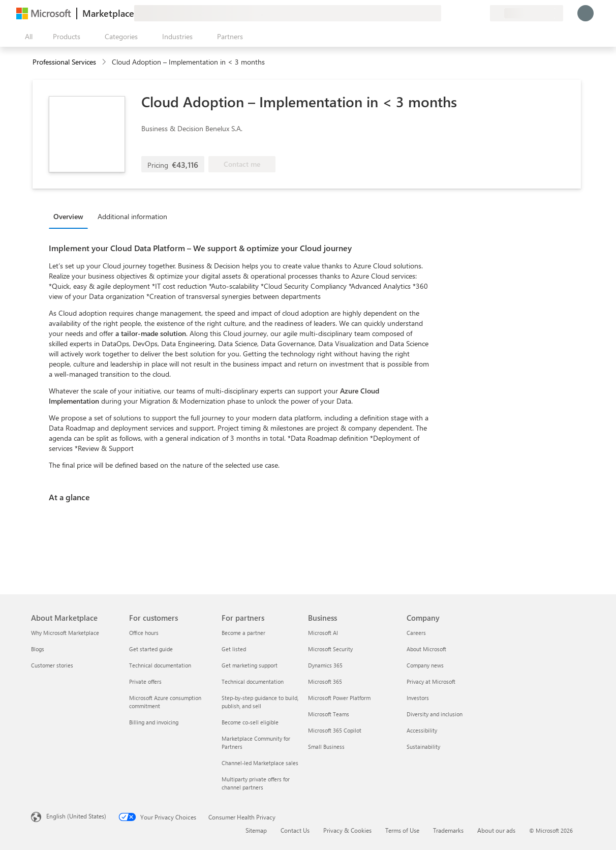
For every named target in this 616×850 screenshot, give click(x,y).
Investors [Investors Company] (418, 698)
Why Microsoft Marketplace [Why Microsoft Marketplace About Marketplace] (65, 633)
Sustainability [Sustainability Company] (423, 747)
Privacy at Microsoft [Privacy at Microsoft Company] (431, 681)
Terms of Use (402, 830)
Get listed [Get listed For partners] (234, 649)
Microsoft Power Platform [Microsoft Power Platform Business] (339, 698)
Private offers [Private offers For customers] (145, 681)
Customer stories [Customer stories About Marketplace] (52, 665)
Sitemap (256, 830)
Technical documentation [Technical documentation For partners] (253, 681)
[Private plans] (482, 13)
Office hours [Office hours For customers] (144, 633)
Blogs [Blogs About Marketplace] (38, 649)
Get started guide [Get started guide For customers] (151, 649)
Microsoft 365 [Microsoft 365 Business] (325, 681)
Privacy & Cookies (347, 830)
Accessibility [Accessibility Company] (422, 730)
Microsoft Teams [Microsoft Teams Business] (329, 714)
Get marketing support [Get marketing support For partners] (250, 665)
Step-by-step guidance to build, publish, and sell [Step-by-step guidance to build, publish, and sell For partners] (260, 702)
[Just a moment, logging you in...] (586, 13)
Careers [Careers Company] (416, 633)
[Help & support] (457, 13)
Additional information (132, 216)
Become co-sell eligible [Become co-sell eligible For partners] (250, 722)
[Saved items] (470, 13)
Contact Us (295, 830)
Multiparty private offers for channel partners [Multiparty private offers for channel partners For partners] (256, 783)
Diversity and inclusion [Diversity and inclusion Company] (435, 714)
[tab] (71, 216)
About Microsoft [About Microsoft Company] (426, 649)
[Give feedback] (445, 13)
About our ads (496, 830)
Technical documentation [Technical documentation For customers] (160, 665)
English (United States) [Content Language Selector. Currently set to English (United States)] (76, 816)
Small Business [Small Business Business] (326, 747)
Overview (68, 216)
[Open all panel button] (26, 37)
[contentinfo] (105, 62)
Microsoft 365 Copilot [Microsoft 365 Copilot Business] (335, 730)
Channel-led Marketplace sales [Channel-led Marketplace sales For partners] (260, 763)
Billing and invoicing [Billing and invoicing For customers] (154, 722)
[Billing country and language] (527, 13)
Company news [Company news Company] (425, 665)
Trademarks (448, 830)
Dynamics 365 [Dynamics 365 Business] (325, 665)
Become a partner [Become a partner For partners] (243, 633)
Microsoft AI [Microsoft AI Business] (323, 633)
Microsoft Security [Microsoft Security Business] (330, 649)
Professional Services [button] (64, 62)
